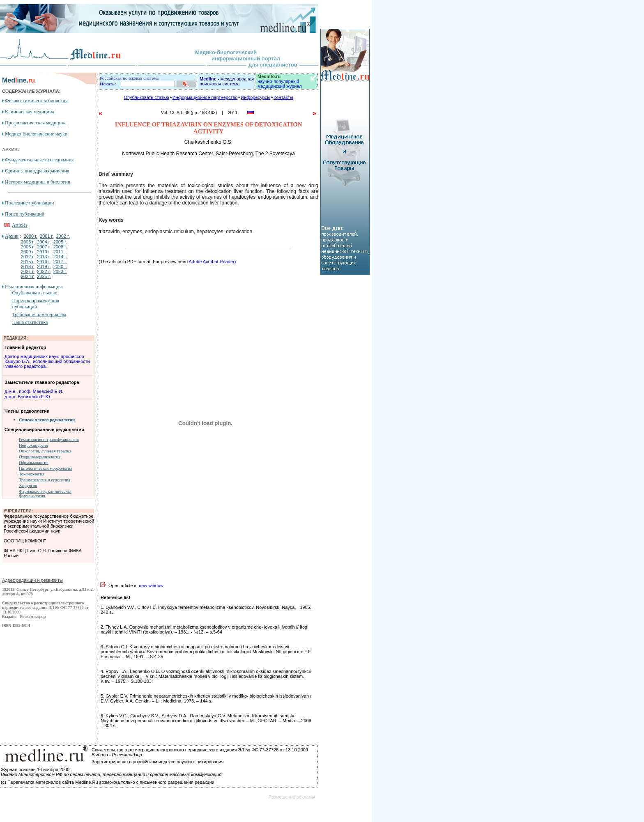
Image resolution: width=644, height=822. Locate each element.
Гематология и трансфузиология (49, 440)
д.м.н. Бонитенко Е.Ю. (28, 397)
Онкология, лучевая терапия (45, 451)
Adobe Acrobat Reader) (212, 262)
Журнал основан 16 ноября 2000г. (36, 769)
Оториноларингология (40, 457)
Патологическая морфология (46, 468)
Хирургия (28, 486)
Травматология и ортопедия (45, 480)
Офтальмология (34, 463)
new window (151, 586)
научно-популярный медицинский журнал (280, 81)
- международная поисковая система (227, 81)
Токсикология (32, 474)
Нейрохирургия (33, 445)
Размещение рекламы (292, 797)
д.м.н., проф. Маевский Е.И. (34, 391)
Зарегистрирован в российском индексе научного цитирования (158, 762)
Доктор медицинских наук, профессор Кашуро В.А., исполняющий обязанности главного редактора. (47, 361)
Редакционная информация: (34, 287)
